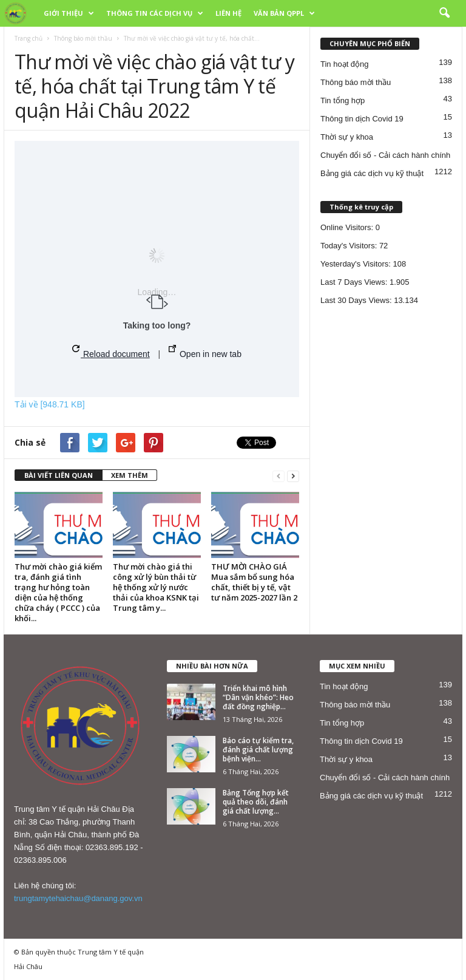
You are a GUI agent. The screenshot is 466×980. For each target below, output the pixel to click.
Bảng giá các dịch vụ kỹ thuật (372, 173)
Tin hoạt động (345, 64)
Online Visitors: (348, 227)
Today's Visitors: (350, 246)
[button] (444, 13)
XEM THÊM (130, 475)
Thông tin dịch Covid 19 (362, 119)
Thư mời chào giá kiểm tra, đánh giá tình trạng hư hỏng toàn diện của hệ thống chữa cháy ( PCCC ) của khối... (58, 592)
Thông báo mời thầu (83, 38)
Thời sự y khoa (347, 137)
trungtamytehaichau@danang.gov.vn (78, 898)
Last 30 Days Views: (357, 300)
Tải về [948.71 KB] (50, 404)
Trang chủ (29, 38)
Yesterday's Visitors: (357, 264)
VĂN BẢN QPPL (284, 13)
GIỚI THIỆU (69, 13)
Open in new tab (205, 352)
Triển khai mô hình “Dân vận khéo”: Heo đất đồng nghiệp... (258, 697)
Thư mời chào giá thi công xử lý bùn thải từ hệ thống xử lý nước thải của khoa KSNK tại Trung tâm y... (156, 587)
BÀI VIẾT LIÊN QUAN (59, 475)
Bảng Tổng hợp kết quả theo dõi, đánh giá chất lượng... (256, 802)
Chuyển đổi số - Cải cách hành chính (385, 155)
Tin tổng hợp (343, 100)
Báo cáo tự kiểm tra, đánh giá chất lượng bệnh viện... (258, 750)
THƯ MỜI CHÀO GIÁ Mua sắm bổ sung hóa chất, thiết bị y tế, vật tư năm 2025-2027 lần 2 (254, 582)
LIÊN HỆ (228, 13)
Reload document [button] (111, 352)
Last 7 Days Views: (355, 282)
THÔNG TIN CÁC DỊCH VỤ (155, 13)
